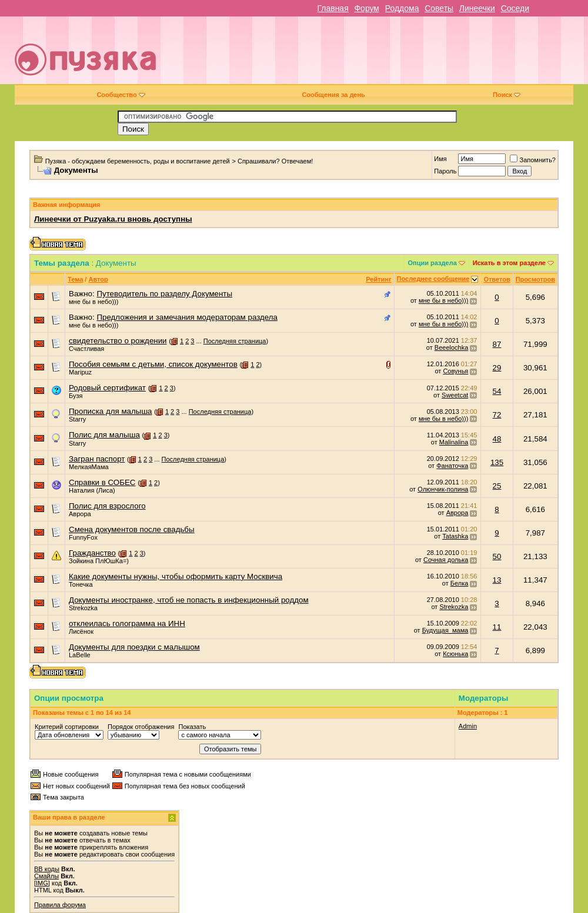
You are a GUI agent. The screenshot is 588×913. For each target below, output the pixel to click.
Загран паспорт (97, 459)
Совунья (455, 371)
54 (497, 391)
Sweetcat (455, 395)
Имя (440, 159)
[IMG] (42, 883)
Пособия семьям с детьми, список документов (153, 364)
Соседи (515, 8)
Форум (367, 8)
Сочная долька (446, 560)
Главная (333, 8)
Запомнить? (533, 160)
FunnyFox (83, 537)
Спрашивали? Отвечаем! (275, 161)
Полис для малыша (104, 435)
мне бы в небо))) (93, 302)
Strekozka (83, 608)
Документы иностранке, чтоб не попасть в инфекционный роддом (189, 600)
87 (497, 344)
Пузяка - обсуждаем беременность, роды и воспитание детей (138, 161)
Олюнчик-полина (443, 489)
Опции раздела (432, 263)
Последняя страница (235, 341)
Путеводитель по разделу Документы (164, 294)
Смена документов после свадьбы (132, 529)
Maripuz (80, 372)
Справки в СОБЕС (102, 482)
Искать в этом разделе (509, 263)
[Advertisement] (388, 55)
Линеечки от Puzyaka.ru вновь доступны (113, 219)
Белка (460, 583)
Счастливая (86, 349)
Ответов (497, 279)
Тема (75, 279)
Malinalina (454, 442)
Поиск (507, 95)
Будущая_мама (445, 630)
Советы (439, 8)
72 (497, 415)
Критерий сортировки (67, 727)
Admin (468, 726)
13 (497, 580)
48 (497, 439)
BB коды (47, 869)
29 (497, 368)
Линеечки (477, 8)
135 (497, 462)
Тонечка (81, 584)
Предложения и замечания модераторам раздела (187, 317)
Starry (77, 419)
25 (497, 486)
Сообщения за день (333, 95)
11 (497, 627)
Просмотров (535, 279)
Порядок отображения (141, 727)
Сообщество (121, 95)
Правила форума (60, 905)
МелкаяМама (89, 467)
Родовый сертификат (107, 388)
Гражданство (92, 553)
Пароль (445, 171)
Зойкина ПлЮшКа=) (99, 561)
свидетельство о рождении (118, 341)
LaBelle (80, 655)
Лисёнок (81, 631)
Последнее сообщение (433, 279)
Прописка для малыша (110, 411)
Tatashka (455, 536)
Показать (192, 727)
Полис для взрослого (107, 506)
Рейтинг (378, 279)
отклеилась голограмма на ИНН (127, 623)
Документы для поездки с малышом (134, 647)
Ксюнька (455, 654)
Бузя (76, 396)
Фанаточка (452, 466)
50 (497, 556)
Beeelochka (452, 347)
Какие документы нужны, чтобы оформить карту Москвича (176, 576)
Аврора (80, 514)
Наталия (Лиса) (92, 490)
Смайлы (46, 876)
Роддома (402, 8)
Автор (98, 279)
